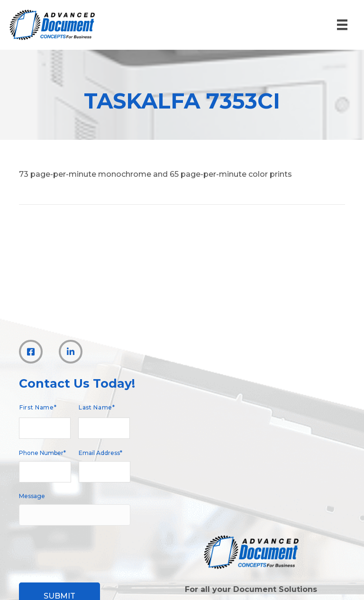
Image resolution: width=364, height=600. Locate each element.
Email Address (100, 453)
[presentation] (91, 549)
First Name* (38, 407)
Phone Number (42, 453)
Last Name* (97, 407)
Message (32, 496)
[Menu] (342, 25)
